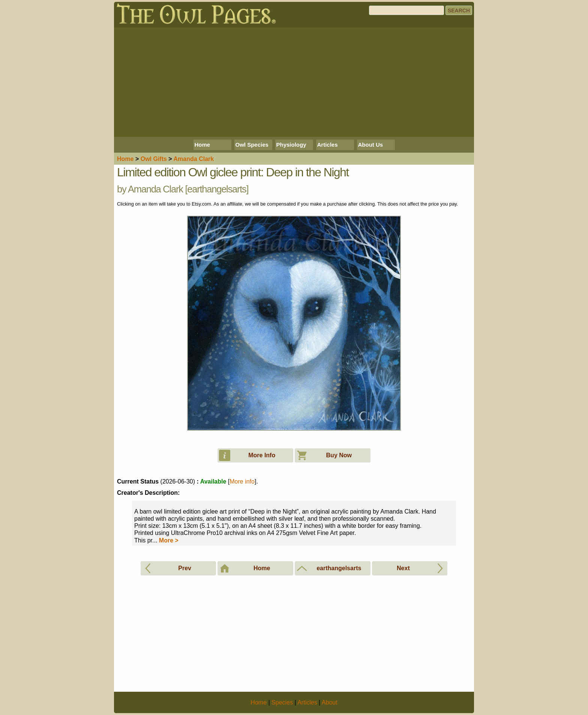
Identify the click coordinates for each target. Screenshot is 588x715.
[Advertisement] (294, 82)
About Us (371, 145)
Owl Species (252, 145)
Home (202, 145)
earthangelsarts (217, 189)
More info (242, 481)
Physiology (291, 145)
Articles (328, 145)
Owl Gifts (154, 159)
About (330, 702)
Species (282, 702)
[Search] (406, 10)
